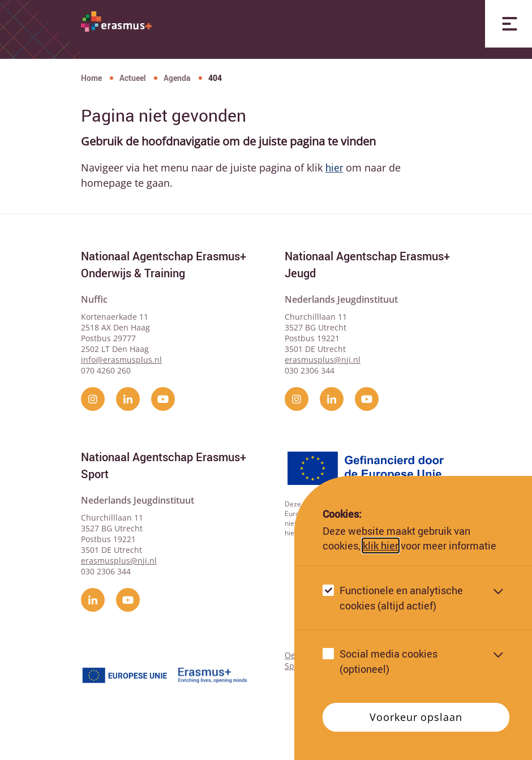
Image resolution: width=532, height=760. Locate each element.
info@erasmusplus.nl (121, 360)
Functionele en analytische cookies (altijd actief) (401, 606)
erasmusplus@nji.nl (323, 360)
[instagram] (93, 399)
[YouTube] (163, 399)
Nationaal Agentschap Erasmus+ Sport (164, 465)
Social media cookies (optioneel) (389, 670)
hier (334, 168)
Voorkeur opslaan (416, 725)
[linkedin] (128, 399)
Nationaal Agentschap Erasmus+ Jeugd (367, 265)
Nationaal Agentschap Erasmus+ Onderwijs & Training (164, 265)
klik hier (381, 553)
